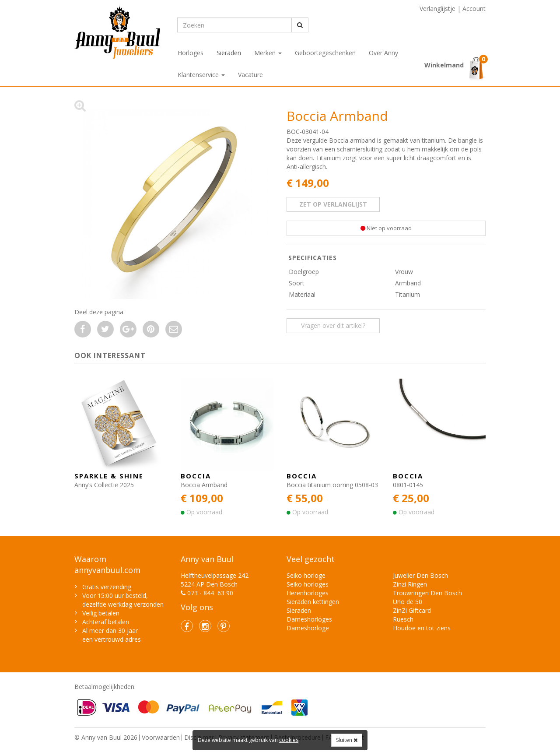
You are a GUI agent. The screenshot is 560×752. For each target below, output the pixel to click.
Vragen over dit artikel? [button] (333, 325)
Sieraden (229, 53)
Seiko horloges (308, 584)
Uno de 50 (408, 602)
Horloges (191, 53)
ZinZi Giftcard (412, 610)
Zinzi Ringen (410, 584)
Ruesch (403, 619)
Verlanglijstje (437, 9)
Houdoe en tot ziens (422, 628)
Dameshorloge (308, 628)
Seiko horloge (306, 575)
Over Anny (383, 53)
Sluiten (347, 740)
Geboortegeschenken (325, 53)
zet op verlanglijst (333, 204)
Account (474, 9)
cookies (289, 740)
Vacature (250, 75)
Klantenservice (201, 75)
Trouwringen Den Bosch (427, 593)
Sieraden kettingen (313, 602)
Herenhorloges (308, 593)
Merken (268, 53)
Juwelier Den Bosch (420, 575)
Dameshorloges (309, 619)
